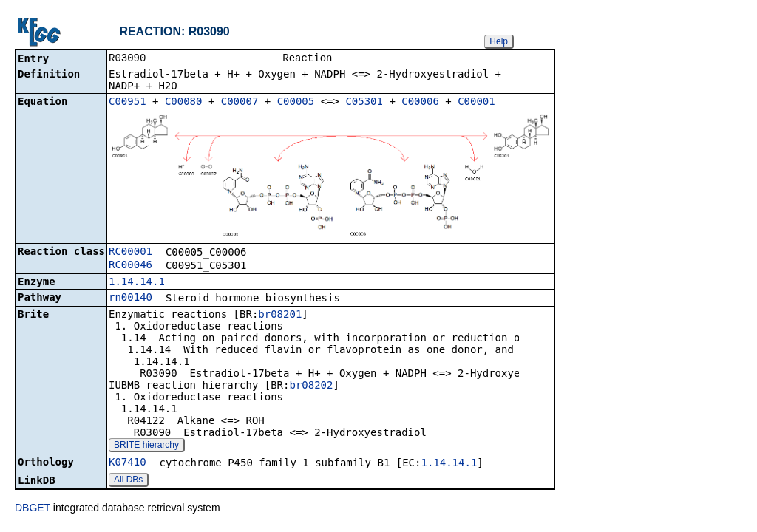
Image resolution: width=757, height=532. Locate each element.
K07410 (128, 463)
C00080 (184, 103)
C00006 (420, 103)
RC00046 (130, 266)
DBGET (33, 509)
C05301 (364, 103)
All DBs (128, 481)
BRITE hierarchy (146, 446)
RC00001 (130, 253)
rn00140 (130, 299)
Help (499, 41)
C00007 (240, 103)
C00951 (128, 103)
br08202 (311, 386)
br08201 (280, 316)
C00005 (296, 103)
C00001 (476, 103)
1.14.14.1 (137, 283)
